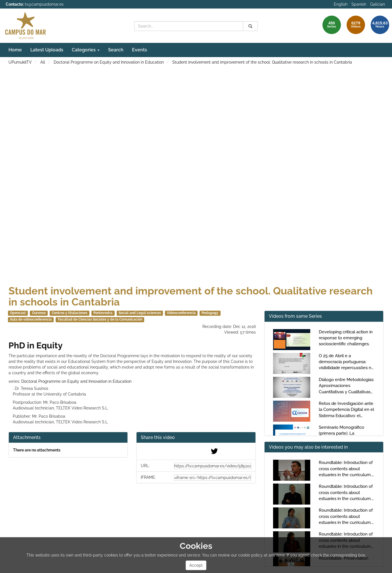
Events (140, 50)
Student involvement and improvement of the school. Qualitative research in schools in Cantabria (262, 62)
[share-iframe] (213, 478)
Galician (378, 4)
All (43, 62)
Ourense (39, 313)
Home (15, 50)
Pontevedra (103, 313)
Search (116, 50)
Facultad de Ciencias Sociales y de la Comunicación (100, 319)
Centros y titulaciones (70, 313)
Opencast (18, 313)
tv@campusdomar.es (44, 4)
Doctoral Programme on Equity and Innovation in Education (109, 62)
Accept (196, 565)
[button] (196, 438)
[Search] (250, 26)
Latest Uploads (47, 50)
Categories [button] (86, 50)
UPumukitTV (20, 62)
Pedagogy (210, 313)
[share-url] (213, 466)
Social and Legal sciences (140, 313)
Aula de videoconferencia (31, 319)
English (341, 4)
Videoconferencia (181, 313)
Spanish (359, 4)
